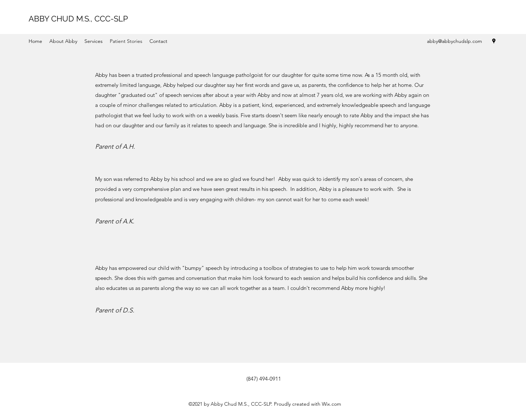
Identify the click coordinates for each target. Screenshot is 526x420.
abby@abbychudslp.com (454, 41)
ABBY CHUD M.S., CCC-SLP (78, 19)
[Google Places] (494, 41)
